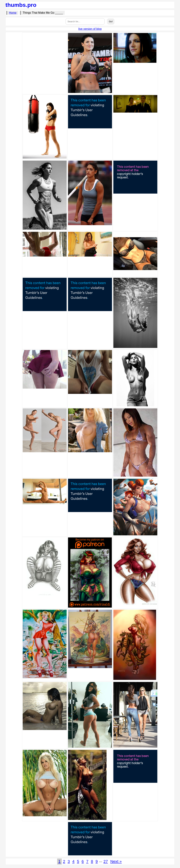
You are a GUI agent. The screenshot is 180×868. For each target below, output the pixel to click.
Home (13, 13)
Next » (116, 861)
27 (106, 861)
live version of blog (90, 29)
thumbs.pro (21, 5)
